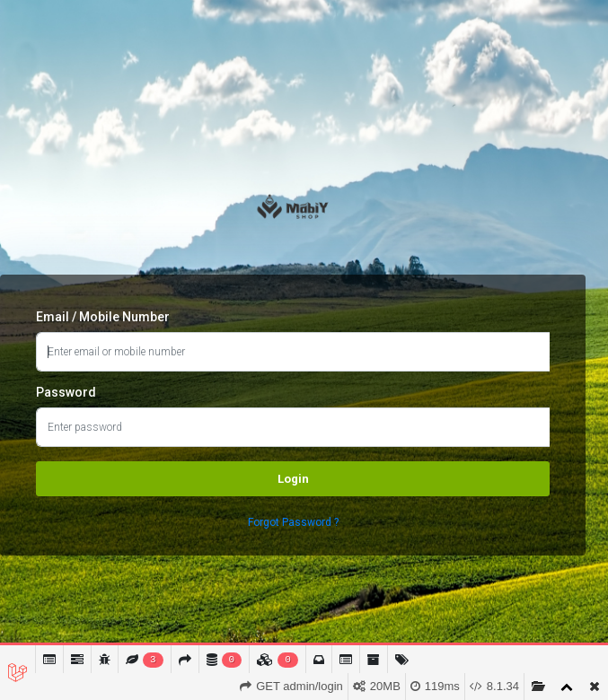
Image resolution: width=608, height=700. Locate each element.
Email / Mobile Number (103, 317)
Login (293, 479)
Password (66, 392)
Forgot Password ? (293, 522)
